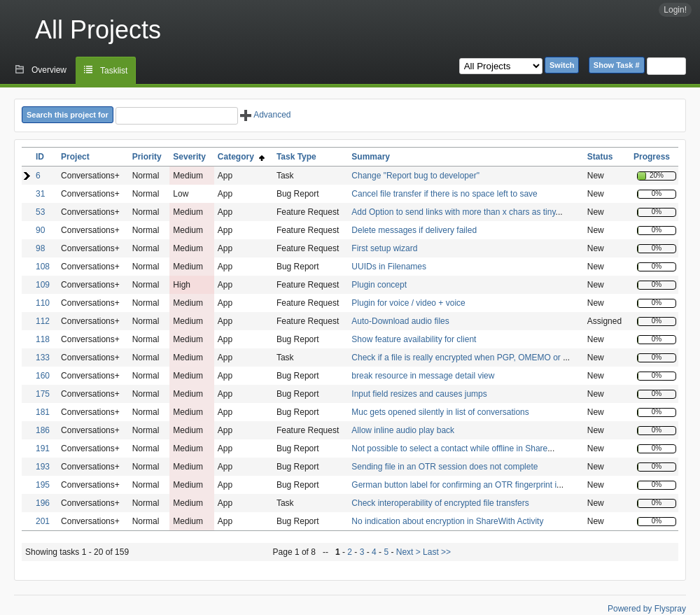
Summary (371, 157)
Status (600, 157)
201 (43, 521)
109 (43, 285)
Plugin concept (379, 285)
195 (43, 485)
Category (241, 157)
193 (43, 467)
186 (43, 430)
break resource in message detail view (423, 376)
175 (43, 394)
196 (43, 503)
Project (75, 157)
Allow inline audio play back (403, 430)
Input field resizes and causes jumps (419, 394)
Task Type (296, 157)
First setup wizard (384, 248)
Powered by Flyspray (647, 609)
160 (43, 376)
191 (43, 448)
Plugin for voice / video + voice (408, 303)
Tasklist (114, 71)
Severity (189, 157)
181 (43, 412)
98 (40, 248)
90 (40, 230)
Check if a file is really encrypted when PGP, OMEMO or (457, 358)
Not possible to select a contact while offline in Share (449, 448)
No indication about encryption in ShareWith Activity (447, 521)
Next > (408, 552)
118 (43, 339)
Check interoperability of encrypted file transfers (440, 503)
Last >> (436, 552)
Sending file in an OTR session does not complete (444, 467)
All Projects (98, 30)
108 (43, 267)
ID (40, 157)
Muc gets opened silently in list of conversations (440, 412)
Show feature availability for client (414, 339)
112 (43, 321)
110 (43, 303)
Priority (147, 157)
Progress (652, 157)
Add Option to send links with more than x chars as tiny (453, 212)
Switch (562, 65)
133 (43, 358)
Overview (49, 70)
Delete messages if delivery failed (414, 230)
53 (40, 212)
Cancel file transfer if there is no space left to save (444, 194)
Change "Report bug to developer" (415, 176)
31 (40, 194)
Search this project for (68, 115)
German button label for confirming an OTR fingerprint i (454, 485)
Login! (675, 10)
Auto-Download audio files (400, 321)
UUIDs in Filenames (389, 267)
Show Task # (617, 65)
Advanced (265, 115)
